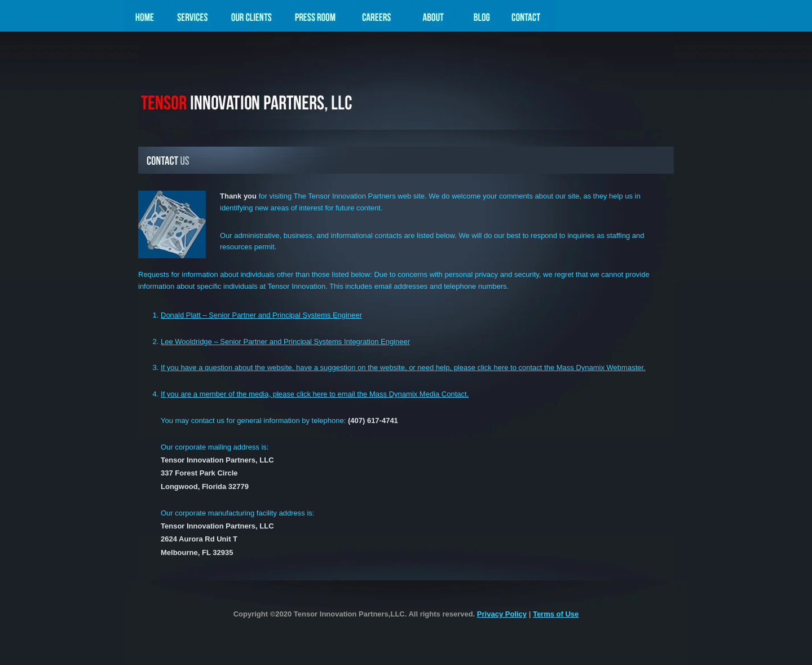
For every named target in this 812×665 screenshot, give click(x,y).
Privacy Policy (502, 614)
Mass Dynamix (272, 83)
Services (192, 19)
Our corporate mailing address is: (215, 447)
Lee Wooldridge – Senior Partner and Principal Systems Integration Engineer (285, 342)
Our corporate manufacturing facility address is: (237, 513)
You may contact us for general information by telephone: (279, 420)
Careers (377, 19)
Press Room (315, 19)
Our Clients (251, 19)
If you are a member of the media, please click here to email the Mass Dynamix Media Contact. (315, 394)
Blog (481, 19)
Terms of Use (556, 614)
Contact (529, 19)
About (433, 19)
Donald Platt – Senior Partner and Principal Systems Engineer (261, 315)
